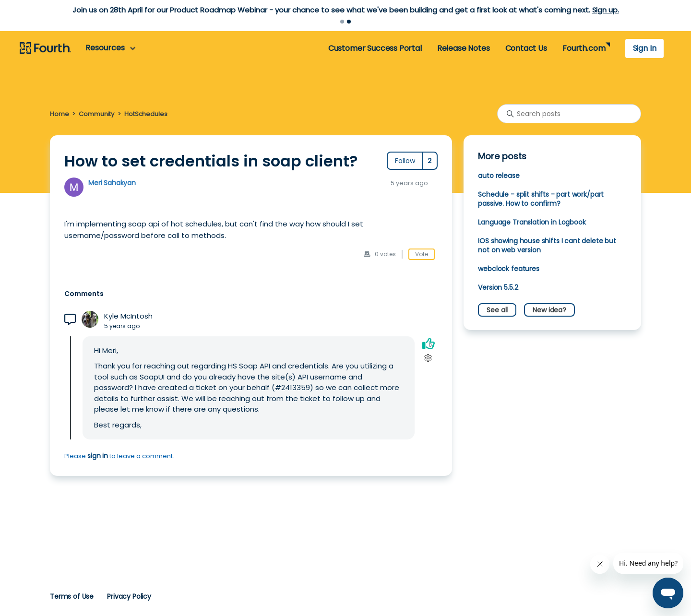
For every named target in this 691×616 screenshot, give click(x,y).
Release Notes (464, 48)
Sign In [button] (645, 48)
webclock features (508, 269)
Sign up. (606, 10)
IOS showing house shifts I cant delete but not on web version (547, 245)
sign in (98, 456)
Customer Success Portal (375, 48)
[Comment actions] (428, 358)
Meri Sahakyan (112, 183)
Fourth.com (584, 48)
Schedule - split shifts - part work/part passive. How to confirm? (541, 199)
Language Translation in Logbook (532, 222)
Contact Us (526, 48)
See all (497, 310)
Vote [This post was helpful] (422, 254)
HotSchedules (146, 114)
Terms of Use (72, 596)
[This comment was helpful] (429, 343)
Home (59, 114)
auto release (499, 176)
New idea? (549, 310)
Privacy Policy (129, 596)
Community (96, 114)
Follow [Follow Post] (405, 161)
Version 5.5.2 (498, 287)
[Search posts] (569, 114)
